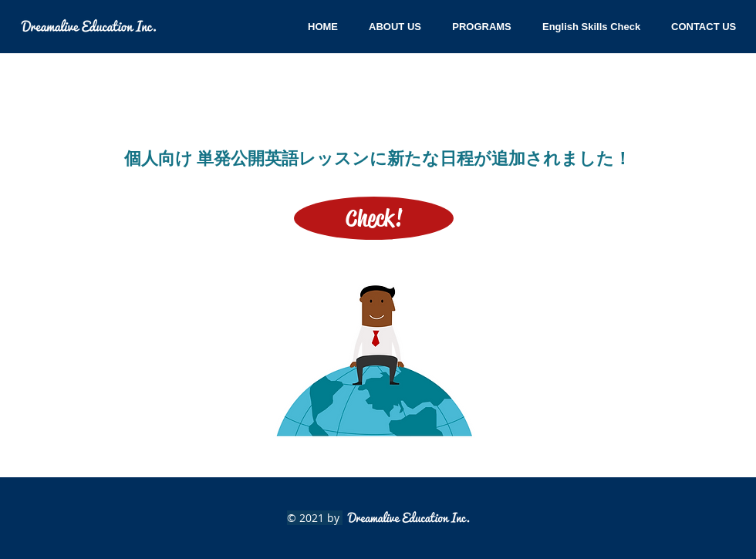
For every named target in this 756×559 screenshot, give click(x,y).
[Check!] (374, 218)
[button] (704, 27)
